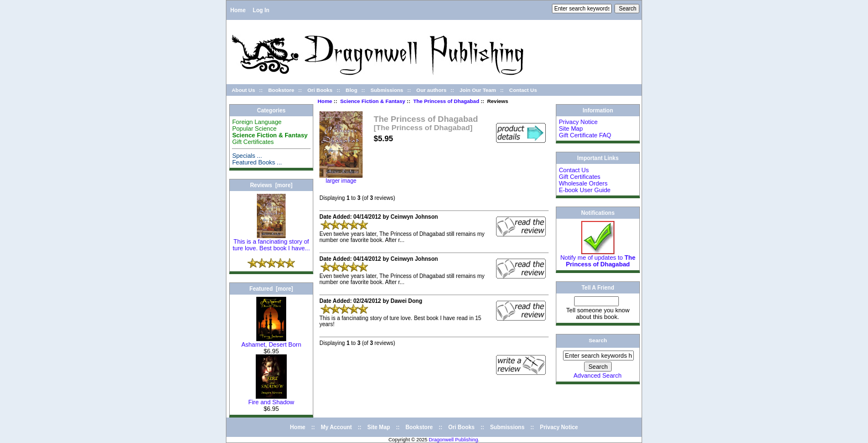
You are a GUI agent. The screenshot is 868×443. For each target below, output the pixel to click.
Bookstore (281, 90)
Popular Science (254, 128)
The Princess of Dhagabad (446, 101)
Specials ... (247, 156)
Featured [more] (272, 289)
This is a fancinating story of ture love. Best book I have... (271, 242)
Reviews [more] (272, 185)
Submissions (387, 90)
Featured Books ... (257, 162)
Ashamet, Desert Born (271, 342)
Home (238, 10)
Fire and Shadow (271, 399)
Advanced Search (598, 375)
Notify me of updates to (598, 258)
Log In (261, 10)
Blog (351, 90)
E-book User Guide (585, 190)
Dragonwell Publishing (454, 440)
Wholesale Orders (583, 183)
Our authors (431, 90)
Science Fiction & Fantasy (373, 101)
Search (598, 340)
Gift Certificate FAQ (585, 135)
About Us (244, 90)
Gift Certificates (253, 142)
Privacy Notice (578, 122)
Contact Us (523, 90)
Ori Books (320, 90)
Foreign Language (257, 122)
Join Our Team (478, 90)
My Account (336, 427)
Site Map (570, 128)
